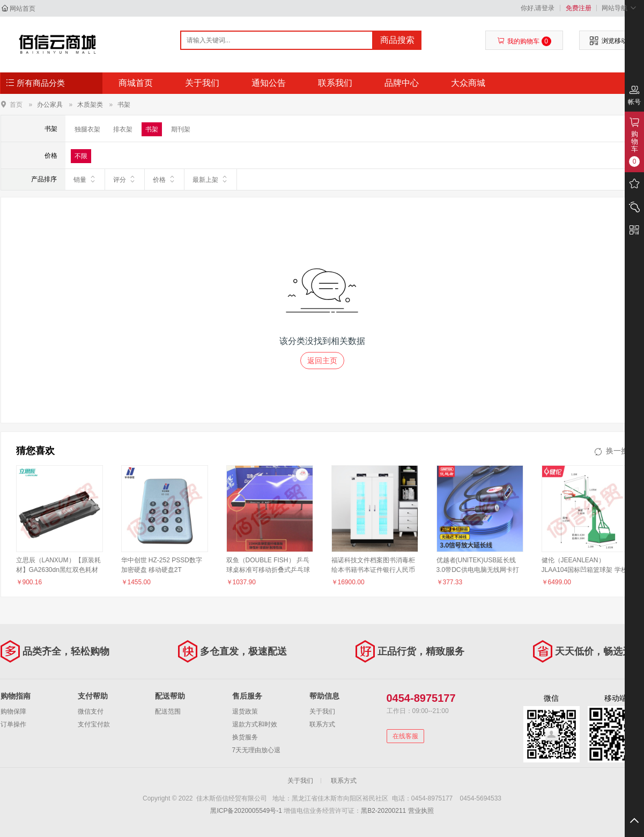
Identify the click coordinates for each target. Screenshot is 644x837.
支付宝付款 (94, 724)
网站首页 (23, 9)
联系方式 (322, 724)
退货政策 (245, 711)
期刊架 (181, 129)
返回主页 (322, 361)
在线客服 (405, 736)
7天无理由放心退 (257, 750)
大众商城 (468, 83)
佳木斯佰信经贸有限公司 (58, 44)
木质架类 (90, 105)
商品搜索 (397, 40)
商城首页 (136, 83)
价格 (164, 179)
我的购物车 (524, 41)
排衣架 (123, 129)
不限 (81, 156)
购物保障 (13, 711)
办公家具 (50, 105)
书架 (124, 105)
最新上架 (210, 179)
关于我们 (202, 83)
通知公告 (269, 83)
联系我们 (335, 83)
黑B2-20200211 (383, 811)
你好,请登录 (538, 8)
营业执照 (421, 811)
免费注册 (579, 8)
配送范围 (168, 711)
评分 (125, 179)
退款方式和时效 (255, 724)
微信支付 (91, 711)
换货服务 (245, 737)
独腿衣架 (87, 129)
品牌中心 (402, 83)
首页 (16, 104)
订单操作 (13, 724)
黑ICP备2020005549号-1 (246, 811)
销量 (85, 179)
